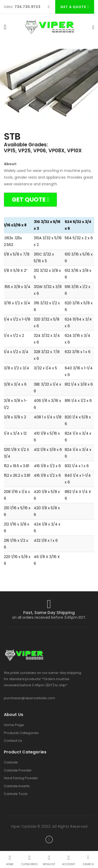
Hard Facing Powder (21, 778)
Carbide (11, 762)
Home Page (14, 725)
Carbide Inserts (17, 786)
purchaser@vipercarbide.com (30, 698)
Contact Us (13, 741)
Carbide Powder (18, 770)
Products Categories (21, 733)
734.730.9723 (28, 7)
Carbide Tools (16, 794)
